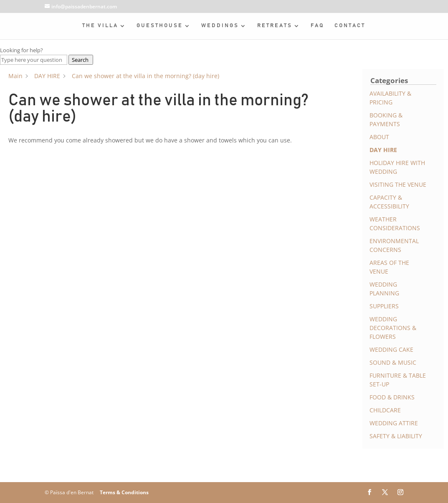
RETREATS (275, 26)
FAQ (318, 26)
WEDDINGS (220, 26)
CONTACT (350, 26)
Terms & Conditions (124, 492)
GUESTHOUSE (160, 26)
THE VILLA (100, 26)
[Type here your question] (34, 60)
